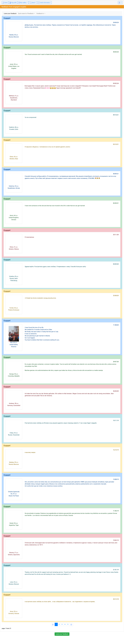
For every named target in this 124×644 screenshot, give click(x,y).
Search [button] (32, 3)
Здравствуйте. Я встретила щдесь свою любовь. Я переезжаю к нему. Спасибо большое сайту (55, 267)
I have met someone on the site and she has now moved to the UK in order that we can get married (55, 206)
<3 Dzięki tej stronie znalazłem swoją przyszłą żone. (41, 298)
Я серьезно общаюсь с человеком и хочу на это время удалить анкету (47, 147)
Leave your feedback (10, 14)
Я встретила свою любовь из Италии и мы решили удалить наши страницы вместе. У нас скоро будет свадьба (61, 423)
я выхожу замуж (30, 452)
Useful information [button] (44, 3)
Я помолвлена (29, 237)
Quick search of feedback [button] (26, 14)
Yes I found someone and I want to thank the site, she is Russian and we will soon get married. (53, 54)
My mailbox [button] (23, 3)
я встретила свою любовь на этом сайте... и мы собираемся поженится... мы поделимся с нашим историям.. (60, 602)
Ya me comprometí (31, 117)
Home (5, 3)
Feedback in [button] (40, 14)
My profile (13, 3)
